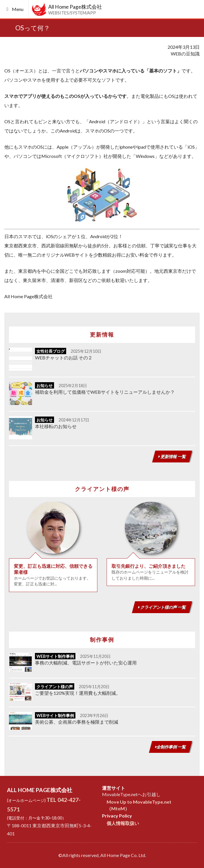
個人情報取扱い (123, 823)
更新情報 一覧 (172, 457)
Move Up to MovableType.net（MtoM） (139, 805)
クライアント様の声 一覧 (162, 607)
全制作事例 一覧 (170, 747)
